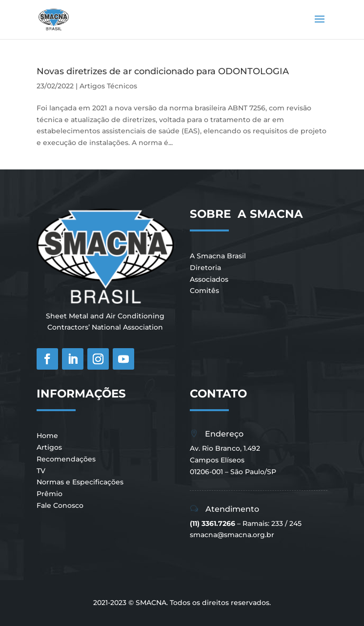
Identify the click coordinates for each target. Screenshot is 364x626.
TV (41, 471)
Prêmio (50, 494)
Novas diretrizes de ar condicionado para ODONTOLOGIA (163, 71)
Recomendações (66, 459)
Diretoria (205, 268)
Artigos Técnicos (108, 86)
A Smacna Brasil (218, 256)
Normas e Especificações (80, 482)
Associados (209, 279)
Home (47, 436)
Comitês (204, 291)
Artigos (49, 447)
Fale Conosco (60, 505)
